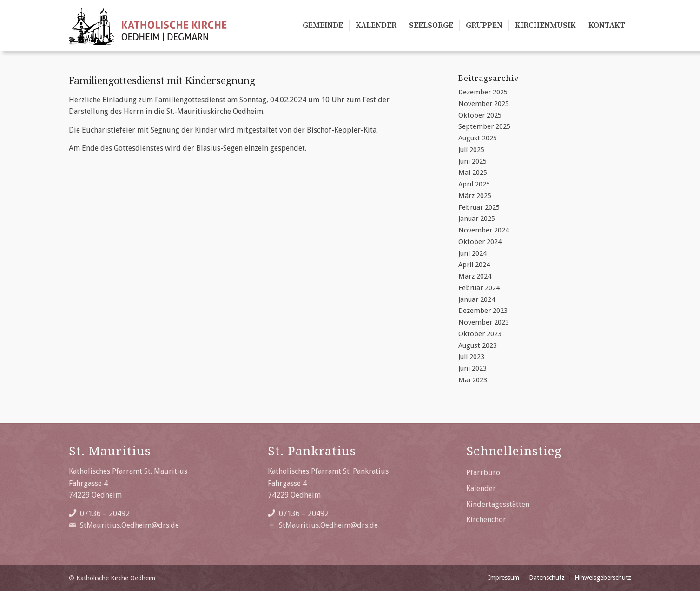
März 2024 (475, 276)
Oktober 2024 (480, 242)
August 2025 (478, 138)
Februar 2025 (479, 207)
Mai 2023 (473, 380)
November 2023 (484, 322)
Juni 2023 (472, 368)
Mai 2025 (473, 173)
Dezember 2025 (483, 92)
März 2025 (475, 196)
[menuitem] (323, 26)
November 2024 (484, 230)
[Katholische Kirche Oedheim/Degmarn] (148, 26)
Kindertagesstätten (498, 504)
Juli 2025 (471, 150)
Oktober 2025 (480, 115)
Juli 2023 (471, 357)
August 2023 (478, 345)
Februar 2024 (479, 288)
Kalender (481, 488)
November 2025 (484, 104)
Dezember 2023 (483, 311)
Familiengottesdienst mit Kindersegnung (162, 81)
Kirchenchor (486, 520)
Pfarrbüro (483, 473)
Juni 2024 (472, 253)
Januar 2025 (477, 219)
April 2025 (474, 184)
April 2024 (474, 265)
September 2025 (484, 126)
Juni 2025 (472, 161)
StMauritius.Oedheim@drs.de (129, 525)
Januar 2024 (477, 299)
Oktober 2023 (480, 334)
